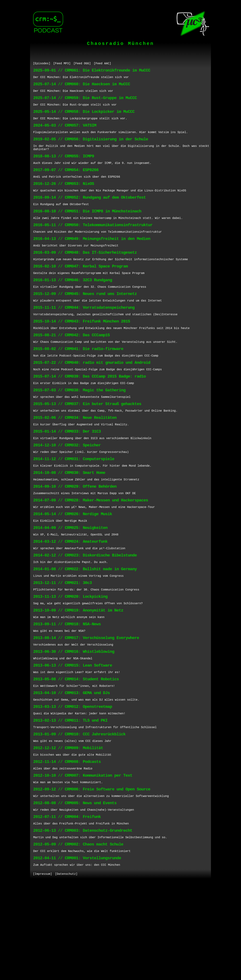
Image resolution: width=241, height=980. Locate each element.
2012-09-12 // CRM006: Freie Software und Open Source (92, 876)
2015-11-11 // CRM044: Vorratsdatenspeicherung (84, 337)
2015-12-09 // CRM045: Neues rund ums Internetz (85, 322)
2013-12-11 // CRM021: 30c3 (63, 645)
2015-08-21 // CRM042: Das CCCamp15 (72, 368)
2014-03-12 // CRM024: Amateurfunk (70, 599)
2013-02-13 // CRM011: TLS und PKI (70, 799)
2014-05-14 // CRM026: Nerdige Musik (73, 568)
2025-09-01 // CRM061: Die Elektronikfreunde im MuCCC (92, 72)
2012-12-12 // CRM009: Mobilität (68, 830)
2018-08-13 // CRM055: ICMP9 (64, 168)
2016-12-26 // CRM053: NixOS (64, 199)
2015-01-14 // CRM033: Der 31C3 (67, 476)
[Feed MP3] (62, 64)
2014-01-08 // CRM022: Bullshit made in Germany (85, 630)
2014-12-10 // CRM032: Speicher (67, 491)
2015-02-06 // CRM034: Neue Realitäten (75, 460)
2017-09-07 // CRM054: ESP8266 (66, 183)
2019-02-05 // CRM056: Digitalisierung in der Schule (91, 149)
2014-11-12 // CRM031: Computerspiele (74, 507)
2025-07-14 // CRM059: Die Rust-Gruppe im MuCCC (85, 102)
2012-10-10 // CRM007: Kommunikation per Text (83, 861)
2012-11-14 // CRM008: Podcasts (67, 845)
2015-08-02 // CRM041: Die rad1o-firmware (78, 383)
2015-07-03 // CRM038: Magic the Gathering (79, 430)
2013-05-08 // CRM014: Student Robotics (76, 753)
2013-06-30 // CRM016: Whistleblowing (74, 722)
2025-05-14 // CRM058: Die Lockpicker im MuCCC (84, 118)
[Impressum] (43, 970)
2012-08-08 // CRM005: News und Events (75, 891)
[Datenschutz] (66, 970)
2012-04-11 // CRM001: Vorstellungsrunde (77, 953)
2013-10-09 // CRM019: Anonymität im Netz (78, 676)
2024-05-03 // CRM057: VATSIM (65, 133)
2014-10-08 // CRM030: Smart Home (69, 522)
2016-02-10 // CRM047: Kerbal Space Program (81, 291)
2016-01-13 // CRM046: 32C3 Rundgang (73, 306)
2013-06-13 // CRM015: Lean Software (73, 737)
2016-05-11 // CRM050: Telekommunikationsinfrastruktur (93, 245)
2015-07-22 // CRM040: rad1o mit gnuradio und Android (92, 399)
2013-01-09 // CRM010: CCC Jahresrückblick (79, 814)
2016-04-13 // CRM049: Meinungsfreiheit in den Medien (92, 260)
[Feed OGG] (82, 64)
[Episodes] (42, 64)
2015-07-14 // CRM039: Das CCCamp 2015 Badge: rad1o (90, 414)
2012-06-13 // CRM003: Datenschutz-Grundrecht (83, 922)
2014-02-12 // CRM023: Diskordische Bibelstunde (85, 614)
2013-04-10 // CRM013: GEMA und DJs (72, 768)
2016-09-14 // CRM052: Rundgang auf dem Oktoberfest (90, 214)
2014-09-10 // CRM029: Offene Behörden (75, 537)
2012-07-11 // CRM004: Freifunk (67, 907)
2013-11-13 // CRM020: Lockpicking (70, 660)
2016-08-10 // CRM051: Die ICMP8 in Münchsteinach (87, 230)
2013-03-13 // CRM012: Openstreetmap (73, 784)
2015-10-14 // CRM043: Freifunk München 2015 (82, 353)
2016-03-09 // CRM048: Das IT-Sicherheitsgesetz (85, 276)
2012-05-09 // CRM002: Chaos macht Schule (78, 938)
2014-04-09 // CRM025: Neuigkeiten (70, 584)
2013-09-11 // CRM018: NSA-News (67, 691)
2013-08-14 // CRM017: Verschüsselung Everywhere (86, 707)
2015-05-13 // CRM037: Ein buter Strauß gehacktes (87, 445)
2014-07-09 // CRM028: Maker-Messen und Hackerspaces (91, 553)
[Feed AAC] (102, 64)
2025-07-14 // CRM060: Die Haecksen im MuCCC (82, 87)
